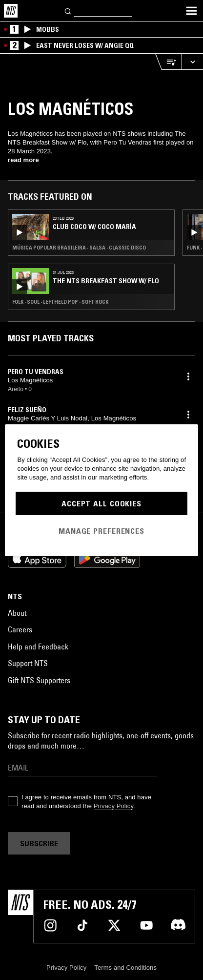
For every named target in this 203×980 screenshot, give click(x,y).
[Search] (68, 10)
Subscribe (39, 843)
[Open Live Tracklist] (168, 62)
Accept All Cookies (101, 503)
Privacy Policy (113, 806)
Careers (20, 629)
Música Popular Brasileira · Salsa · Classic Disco (79, 248)
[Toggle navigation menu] (191, 11)
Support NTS (28, 663)
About (17, 613)
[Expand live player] (192, 62)
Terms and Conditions (125, 968)
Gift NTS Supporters (39, 680)
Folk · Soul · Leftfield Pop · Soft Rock (60, 302)
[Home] (11, 11)
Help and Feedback (38, 646)
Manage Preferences (101, 531)
